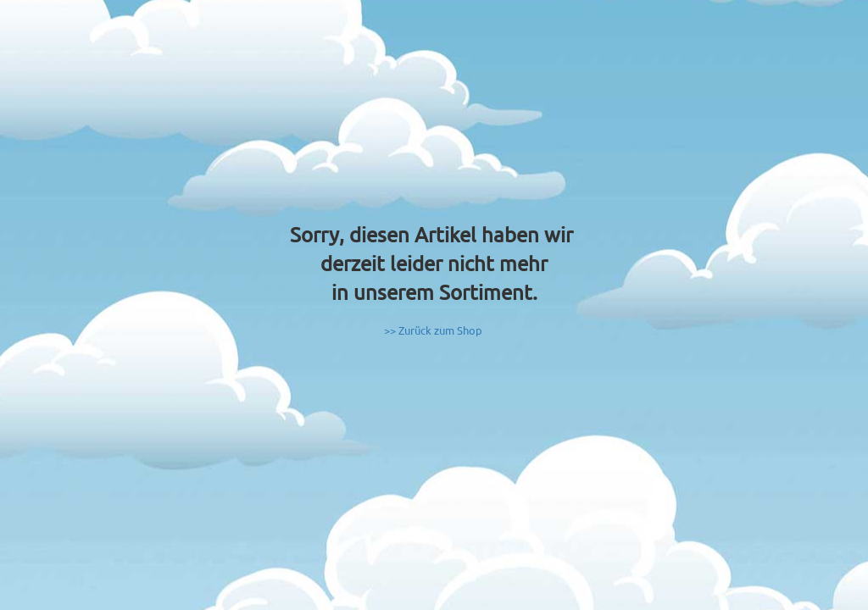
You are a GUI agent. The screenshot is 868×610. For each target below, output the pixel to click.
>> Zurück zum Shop (433, 330)
